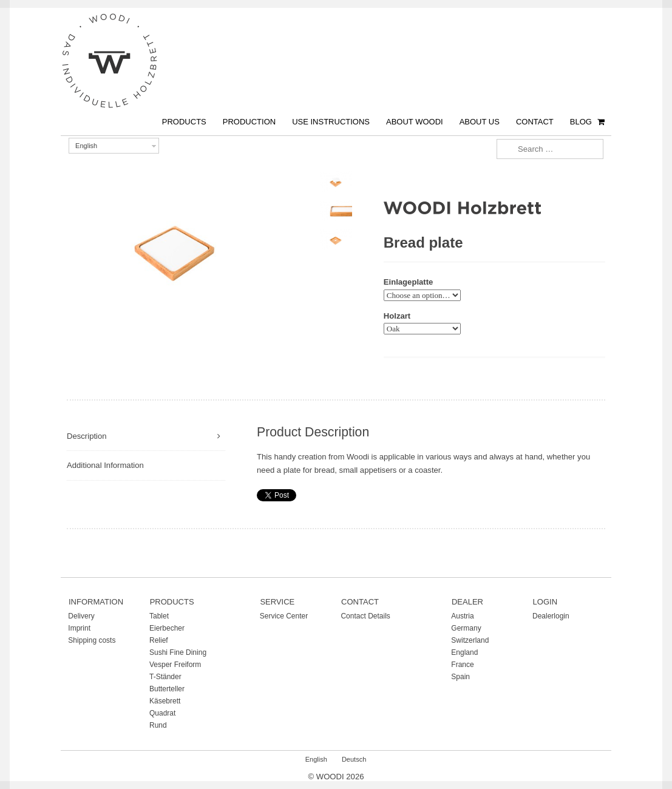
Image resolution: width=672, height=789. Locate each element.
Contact (535, 122)
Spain (460, 677)
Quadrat (162, 713)
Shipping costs (92, 640)
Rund (158, 725)
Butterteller (167, 689)
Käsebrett (165, 701)
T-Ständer (165, 677)
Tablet (159, 616)
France (462, 665)
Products (184, 122)
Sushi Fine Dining (178, 652)
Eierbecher (167, 628)
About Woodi (415, 122)
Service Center (284, 616)
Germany (466, 628)
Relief (159, 640)
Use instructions (331, 122)
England (464, 652)
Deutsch (354, 759)
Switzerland (470, 640)
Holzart (397, 316)
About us (480, 122)
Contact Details (365, 616)
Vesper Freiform (175, 665)
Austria (462, 616)
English (86, 146)
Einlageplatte (409, 282)
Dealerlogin (551, 616)
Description (87, 436)
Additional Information (105, 465)
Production (249, 122)
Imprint (79, 628)
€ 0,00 (603, 112)
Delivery (81, 616)
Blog (581, 122)
